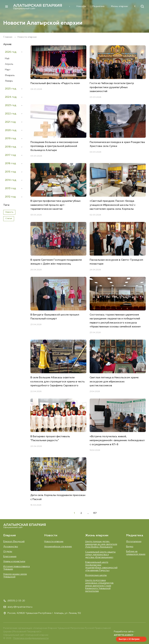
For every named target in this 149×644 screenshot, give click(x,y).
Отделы (8, 551)
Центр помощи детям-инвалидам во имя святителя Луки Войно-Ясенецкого (101, 544)
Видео (130, 546)
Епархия (53, 7)
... (88, 513)
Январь (9, 81)
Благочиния (10, 556)
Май (7, 59)
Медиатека (86, 7)
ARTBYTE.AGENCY (124, 635)
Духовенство (11, 546)
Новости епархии (54, 541)
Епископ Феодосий (14, 541)
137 (95, 513)
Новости (69, 7)
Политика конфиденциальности (31, 638)
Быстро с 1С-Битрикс (129, 639)
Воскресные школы (96, 575)
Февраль (10, 75)
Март (8, 70)
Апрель (9, 64)
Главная (8, 37)
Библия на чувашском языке (136, 553)
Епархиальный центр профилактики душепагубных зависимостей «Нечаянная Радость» (101, 566)
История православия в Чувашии (17, 568)
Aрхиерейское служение (58, 546)
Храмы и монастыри (14, 561)
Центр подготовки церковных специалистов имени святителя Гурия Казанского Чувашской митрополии (99, 586)
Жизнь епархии (107, 7)
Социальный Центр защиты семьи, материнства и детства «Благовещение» (100, 554)
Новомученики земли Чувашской (15, 575)
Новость (9, 212)
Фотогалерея (134, 541)
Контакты (127, 7)
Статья (9, 219)
